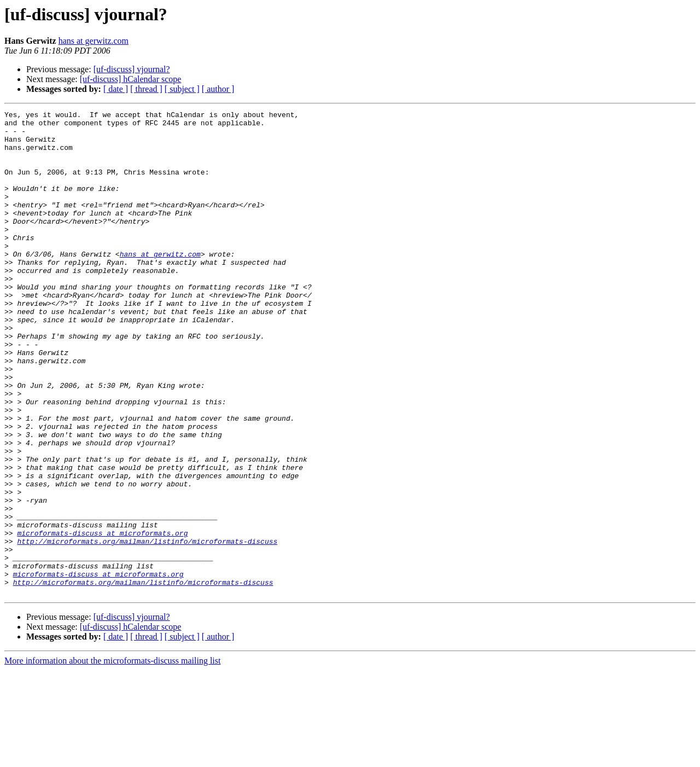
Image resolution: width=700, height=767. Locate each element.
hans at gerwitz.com (94, 41)
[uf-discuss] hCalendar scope (131, 79)
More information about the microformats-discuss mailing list (112, 757)
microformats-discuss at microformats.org (102, 618)
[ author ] (218, 89)
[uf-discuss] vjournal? (132, 69)
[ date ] (116, 89)
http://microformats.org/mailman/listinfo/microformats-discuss (147, 628)
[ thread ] (146, 89)
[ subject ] (182, 89)
